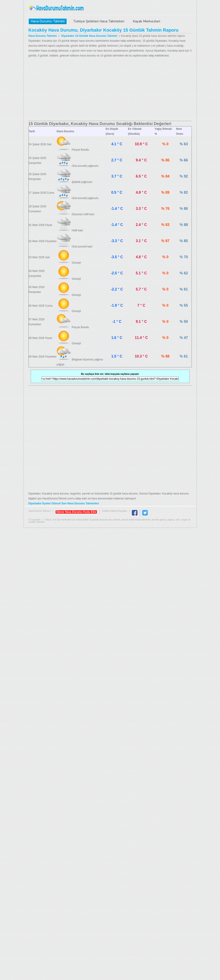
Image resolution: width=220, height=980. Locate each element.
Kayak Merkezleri (146, 21)
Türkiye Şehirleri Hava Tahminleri (99, 21)
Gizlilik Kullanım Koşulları (115, 511)
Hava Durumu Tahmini (57, 8)
